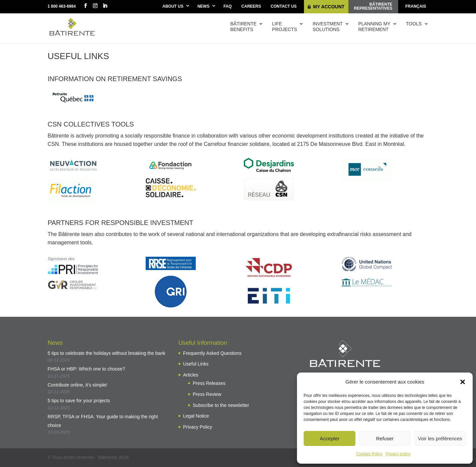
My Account (329, 7)
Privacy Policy (198, 427)
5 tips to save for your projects (79, 401)
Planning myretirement (374, 27)
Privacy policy (398, 454)
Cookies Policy (369, 454)
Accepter (330, 438)
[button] (463, 382)
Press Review (207, 394)
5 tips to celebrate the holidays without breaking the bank (107, 353)
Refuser (385, 438)
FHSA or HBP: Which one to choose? (87, 369)
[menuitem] (416, 7)
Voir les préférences (440, 438)
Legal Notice (196, 416)
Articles (191, 375)
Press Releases (209, 383)
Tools (414, 24)
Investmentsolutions (328, 27)
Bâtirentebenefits (244, 27)
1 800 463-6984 (62, 6)
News (203, 6)
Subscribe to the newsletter (221, 405)
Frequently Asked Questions (212, 353)
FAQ (228, 6)
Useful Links (196, 364)
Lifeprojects (285, 27)
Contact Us (284, 6)
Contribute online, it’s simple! (78, 385)
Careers (251, 6)
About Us (173, 6)
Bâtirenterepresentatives (373, 6)
